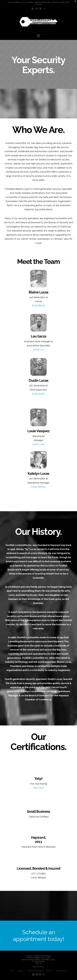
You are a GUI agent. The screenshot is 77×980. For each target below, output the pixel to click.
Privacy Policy (61, 970)
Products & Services (36, 970)
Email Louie (38, 444)
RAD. (43, 967)
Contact (50, 970)
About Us (21, 970)
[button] (38, 36)
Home (12, 970)
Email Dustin (38, 394)
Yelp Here (38, 788)
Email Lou (38, 350)
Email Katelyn (38, 487)
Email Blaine (38, 305)
